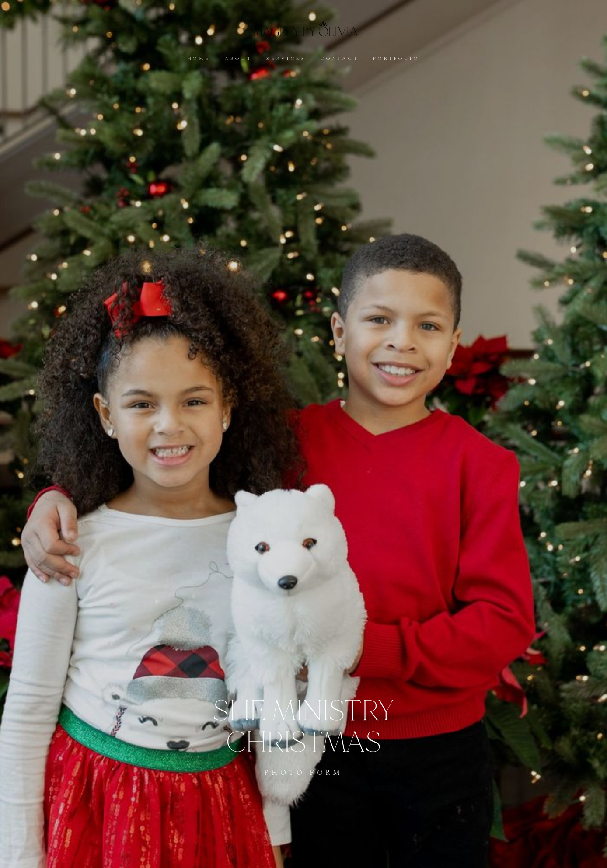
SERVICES (286, 59)
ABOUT (239, 59)
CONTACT (340, 59)
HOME (199, 59)
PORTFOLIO (396, 59)
